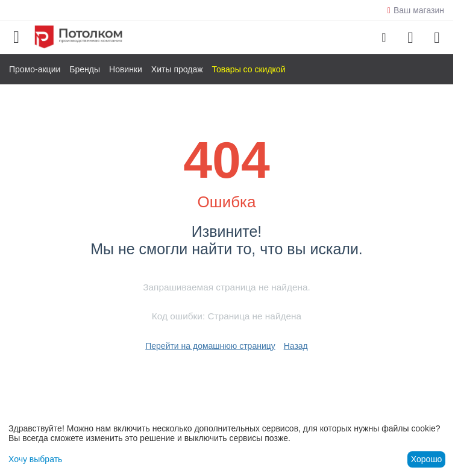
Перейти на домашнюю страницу (210, 346)
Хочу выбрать (35, 459)
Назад (296, 346)
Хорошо (427, 459)
